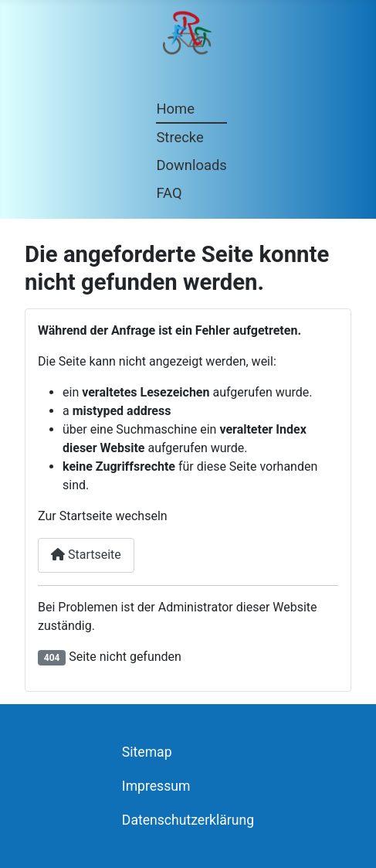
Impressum (156, 786)
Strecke (180, 137)
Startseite (86, 555)
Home (175, 109)
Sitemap (147, 752)
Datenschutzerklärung (188, 820)
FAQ (169, 193)
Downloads (191, 165)
